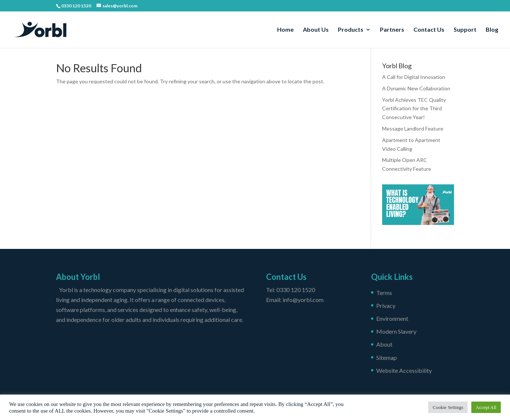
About (384, 344)
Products (351, 30)
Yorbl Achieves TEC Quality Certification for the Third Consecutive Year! (414, 109)
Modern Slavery (396, 331)
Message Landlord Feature (413, 129)
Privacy (386, 306)
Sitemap (387, 357)
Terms (384, 293)
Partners (392, 30)
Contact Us (429, 30)
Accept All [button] (486, 407)
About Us (316, 30)
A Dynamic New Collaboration (416, 88)
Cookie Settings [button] (448, 407)
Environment (392, 318)
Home (285, 30)
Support (465, 30)
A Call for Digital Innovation (414, 77)
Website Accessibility (404, 370)
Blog (492, 30)
